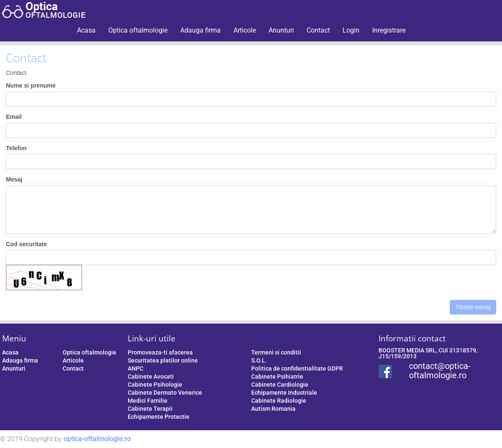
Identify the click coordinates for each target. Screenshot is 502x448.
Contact (318, 30)
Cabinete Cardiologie (280, 385)
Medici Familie (148, 401)
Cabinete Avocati (151, 377)
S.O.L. (259, 360)
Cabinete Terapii (150, 409)
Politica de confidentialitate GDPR (297, 368)
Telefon (16, 148)
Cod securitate (26, 244)
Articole (245, 30)
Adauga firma (200, 30)
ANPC (136, 368)
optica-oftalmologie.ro (97, 439)
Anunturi (281, 30)
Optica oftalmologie (138, 30)
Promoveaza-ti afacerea (160, 352)
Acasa (86, 30)
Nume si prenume (31, 85)
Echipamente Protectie (159, 417)
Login (351, 30)
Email (14, 117)
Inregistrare (389, 30)
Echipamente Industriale (284, 393)
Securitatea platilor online (163, 360)
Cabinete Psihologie (155, 385)
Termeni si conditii (276, 352)
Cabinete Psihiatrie (277, 377)
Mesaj (14, 179)
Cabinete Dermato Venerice (165, 393)
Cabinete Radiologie (279, 401)
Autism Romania (273, 409)
